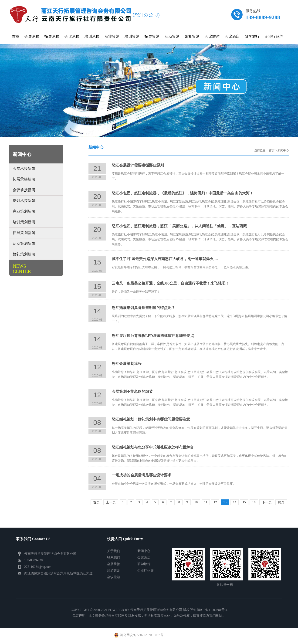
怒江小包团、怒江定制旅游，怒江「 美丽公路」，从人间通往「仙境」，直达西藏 (179, 226)
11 (206, 502)
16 (254, 502)
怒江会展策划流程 (127, 364)
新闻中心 (283, 150)
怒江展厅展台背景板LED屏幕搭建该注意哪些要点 (153, 336)
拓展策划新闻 (24, 233)
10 (196, 502)
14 (234, 502)
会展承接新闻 (24, 168)
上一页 (111, 502)
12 (215, 502)
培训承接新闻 (24, 201)
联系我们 (114, 558)
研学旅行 (144, 564)
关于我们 (114, 551)
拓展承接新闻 (24, 179)
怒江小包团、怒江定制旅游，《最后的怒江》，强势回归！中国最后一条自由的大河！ (183, 193)
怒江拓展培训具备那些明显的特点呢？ (143, 308)
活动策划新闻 (24, 243)
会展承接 (114, 564)
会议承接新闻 (24, 190)
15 (244, 502)
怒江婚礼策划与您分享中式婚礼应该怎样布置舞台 (153, 447)
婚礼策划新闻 (24, 254)
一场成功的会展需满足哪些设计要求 (142, 475)
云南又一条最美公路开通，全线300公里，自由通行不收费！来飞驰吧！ (170, 283)
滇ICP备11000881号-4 (212, 610)
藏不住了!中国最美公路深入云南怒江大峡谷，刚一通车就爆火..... (165, 259)
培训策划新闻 (24, 222)
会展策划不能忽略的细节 (132, 391)
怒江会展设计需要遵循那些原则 (138, 165)
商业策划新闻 (24, 211)
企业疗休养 (146, 571)
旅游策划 (114, 571)
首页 (272, 150)
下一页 (267, 502)
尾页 (281, 502)
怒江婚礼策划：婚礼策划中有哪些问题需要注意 (151, 419)
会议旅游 (114, 577)
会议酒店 (144, 558)
